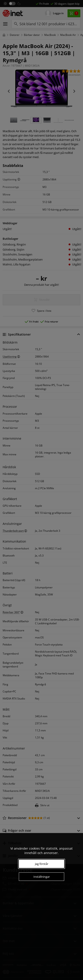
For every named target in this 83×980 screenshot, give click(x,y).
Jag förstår (42, 864)
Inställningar (42, 877)
